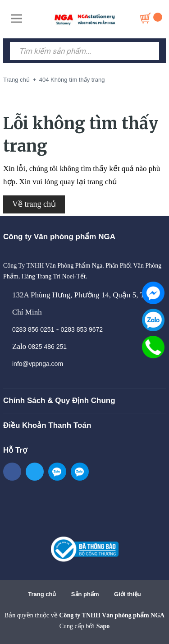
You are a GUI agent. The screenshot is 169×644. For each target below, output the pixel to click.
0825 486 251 (47, 347)
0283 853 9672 (82, 329)
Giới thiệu (128, 594)
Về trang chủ (34, 204)
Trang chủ (42, 594)
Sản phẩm (85, 594)
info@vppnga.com (38, 364)
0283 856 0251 (33, 329)
